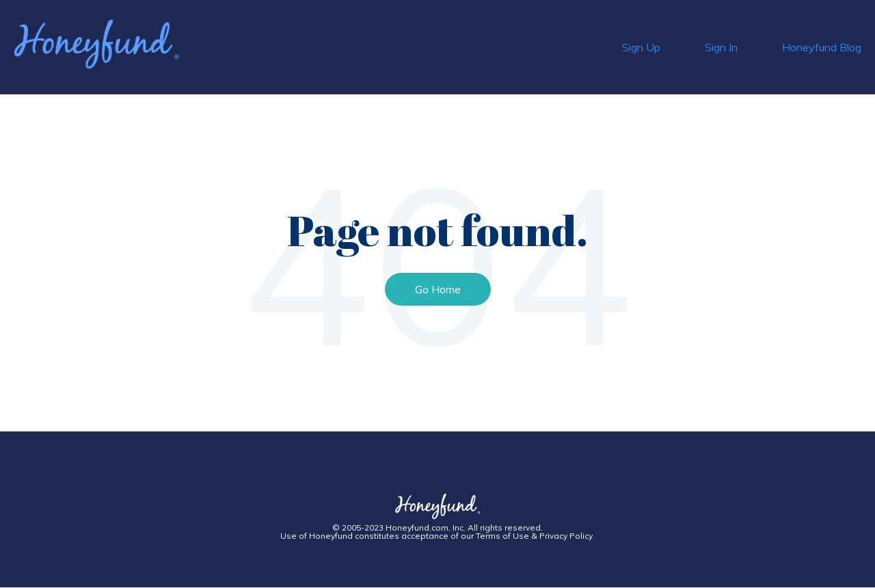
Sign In (721, 47)
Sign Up (641, 47)
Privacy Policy (566, 536)
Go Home (438, 289)
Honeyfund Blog (822, 47)
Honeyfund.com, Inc (425, 527)
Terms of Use (502, 536)
